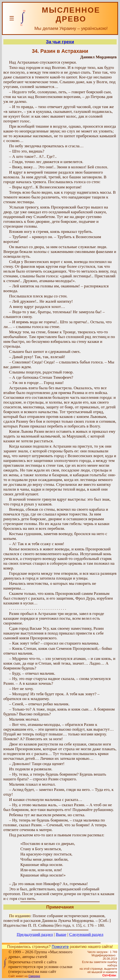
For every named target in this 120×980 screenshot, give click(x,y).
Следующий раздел (86, 934)
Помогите (60, 947)
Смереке (34, 976)
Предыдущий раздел (35, 934)
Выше (61, 934)
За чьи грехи (60, 42)
